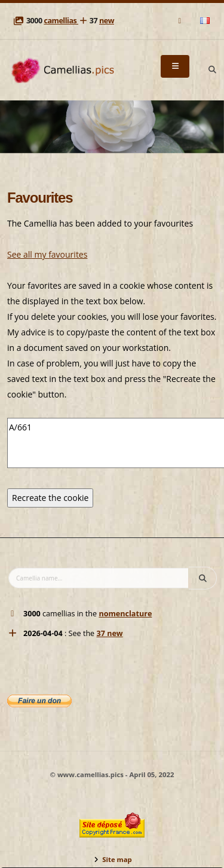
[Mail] (181, 21)
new (107, 21)
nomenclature (125, 614)
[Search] (212, 70)
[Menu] (175, 66)
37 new (109, 633)
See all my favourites (47, 254)
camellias (61, 21)
